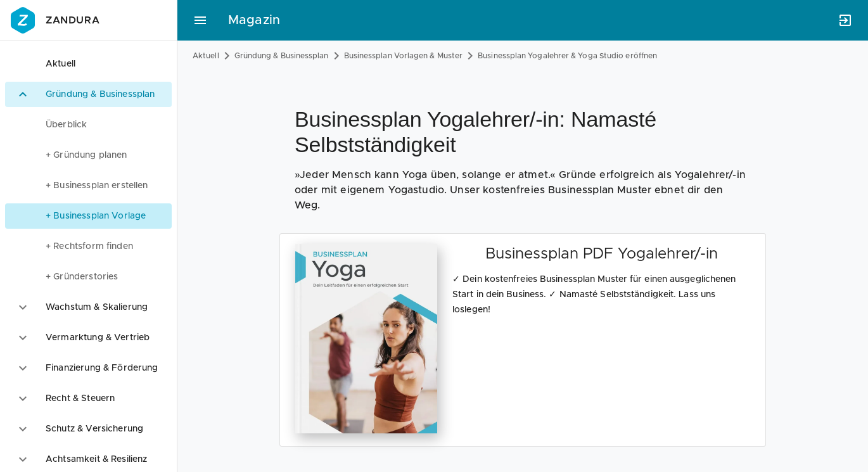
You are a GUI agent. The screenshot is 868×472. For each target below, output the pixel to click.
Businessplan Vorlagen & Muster (404, 56)
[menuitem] (88, 125)
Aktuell (206, 56)
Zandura (54, 20)
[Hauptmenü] (200, 20)
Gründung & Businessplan (282, 56)
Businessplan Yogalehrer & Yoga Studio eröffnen (567, 56)
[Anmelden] (845, 20)
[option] (88, 64)
